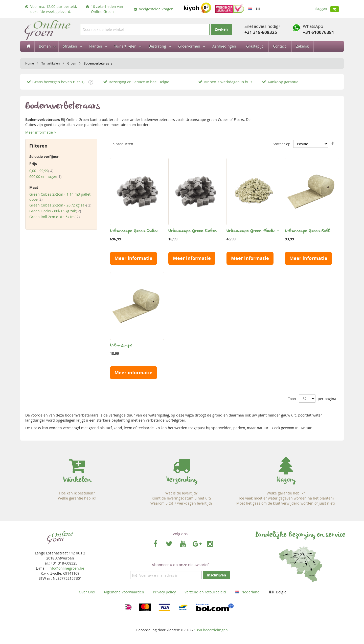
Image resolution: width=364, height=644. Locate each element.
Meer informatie (133, 258)
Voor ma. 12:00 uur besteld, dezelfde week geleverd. (54, 9)
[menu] (182, 46)
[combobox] (145, 29)
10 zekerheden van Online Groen (107, 9)
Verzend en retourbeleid (205, 592)
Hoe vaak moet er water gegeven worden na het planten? (286, 498)
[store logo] (47, 29)
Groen (72, 63)
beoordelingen (211, 630)
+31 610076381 (318, 32)
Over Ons (87, 592)
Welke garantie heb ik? (77, 498)
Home (30, 63)
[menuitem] (46, 46)
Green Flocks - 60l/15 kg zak (55, 211)
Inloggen (320, 8)
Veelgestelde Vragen (156, 9)
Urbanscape (121, 345)
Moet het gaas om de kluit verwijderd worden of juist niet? (286, 503)
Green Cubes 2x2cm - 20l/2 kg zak (60, 205)
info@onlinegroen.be (66, 568)
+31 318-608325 (261, 32)
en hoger (45, 176)
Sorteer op (282, 144)
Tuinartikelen (51, 63)
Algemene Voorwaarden (124, 592)
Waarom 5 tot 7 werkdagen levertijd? (181, 503)
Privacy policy (164, 592)
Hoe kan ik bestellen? (77, 493)
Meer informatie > (41, 132)
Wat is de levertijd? (181, 493)
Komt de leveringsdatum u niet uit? (181, 498)
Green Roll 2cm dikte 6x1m (54, 217)
